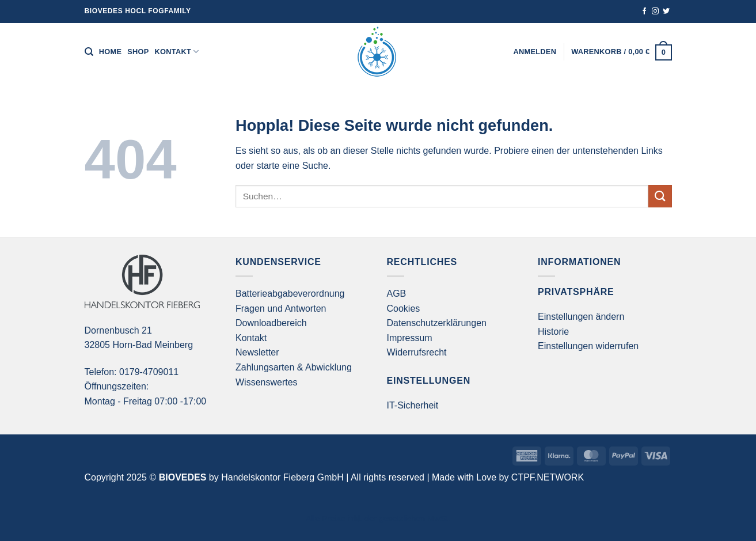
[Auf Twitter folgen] (666, 12)
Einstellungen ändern (581, 317)
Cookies (404, 309)
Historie (553, 332)
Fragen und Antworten (281, 309)
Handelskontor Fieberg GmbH (282, 477)
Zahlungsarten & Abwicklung (294, 367)
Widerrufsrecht (417, 352)
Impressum (410, 338)
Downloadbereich (271, 323)
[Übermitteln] (660, 196)
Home (110, 52)
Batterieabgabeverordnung (290, 294)
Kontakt (177, 52)
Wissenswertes (267, 382)
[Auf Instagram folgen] (655, 12)
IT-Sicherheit (413, 405)
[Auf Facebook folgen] (644, 12)
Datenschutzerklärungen (437, 323)
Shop (138, 52)
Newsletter (257, 352)
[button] (535, 52)
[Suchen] (89, 52)
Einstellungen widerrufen (588, 346)
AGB (397, 294)
